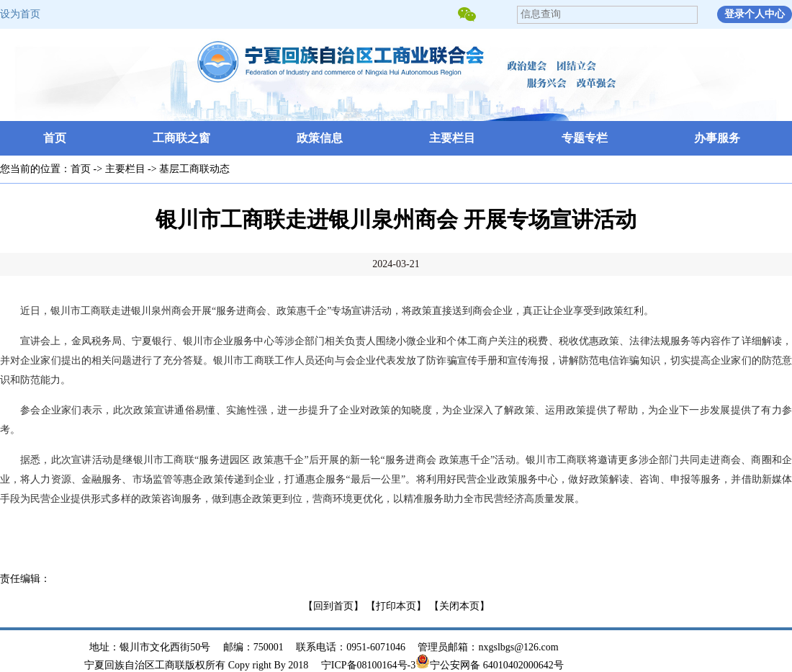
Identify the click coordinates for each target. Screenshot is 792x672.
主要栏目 (452, 138)
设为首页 (20, 14)
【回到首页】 (333, 606)
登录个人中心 (755, 14)
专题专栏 (585, 138)
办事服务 (717, 138)
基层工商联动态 (194, 169)
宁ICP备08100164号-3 (368, 665)
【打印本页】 (396, 606)
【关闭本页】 (459, 606)
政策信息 (320, 138)
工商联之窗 (181, 138)
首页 (55, 138)
